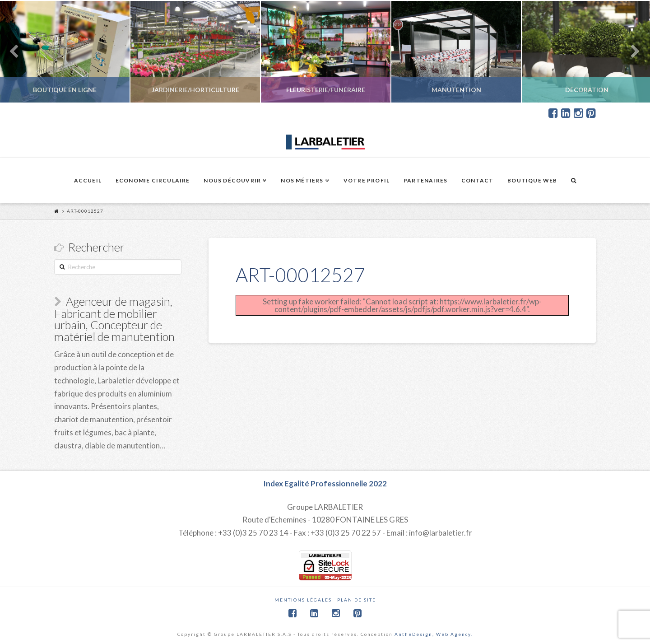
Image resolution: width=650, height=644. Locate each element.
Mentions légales (303, 596)
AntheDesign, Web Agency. (434, 630)
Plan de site (357, 596)
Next (631, 52)
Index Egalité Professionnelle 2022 (325, 480)
